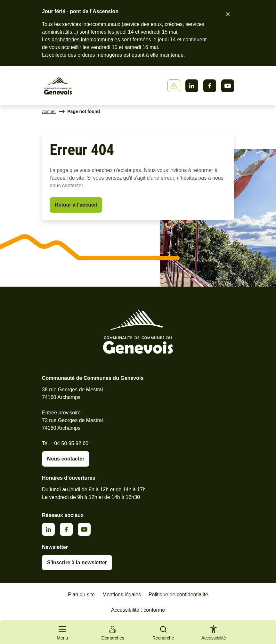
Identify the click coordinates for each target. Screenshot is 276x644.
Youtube (228, 86)
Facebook (210, 86)
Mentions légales (122, 595)
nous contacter (66, 186)
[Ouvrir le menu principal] (62, 632)
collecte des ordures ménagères (85, 55)
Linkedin (192, 86)
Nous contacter (66, 459)
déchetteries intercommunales (86, 40)
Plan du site (81, 595)
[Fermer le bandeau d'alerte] (228, 14)
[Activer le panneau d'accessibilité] (214, 634)
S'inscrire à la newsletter (77, 562)
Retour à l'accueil (76, 205)
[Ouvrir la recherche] (163, 632)
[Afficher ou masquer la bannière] (174, 86)
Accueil (49, 111)
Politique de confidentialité (178, 595)
